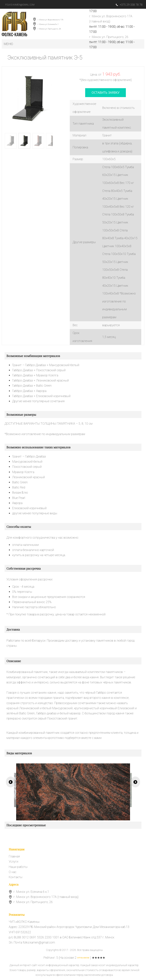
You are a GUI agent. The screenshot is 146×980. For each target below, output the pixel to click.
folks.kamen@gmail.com (20, 5)
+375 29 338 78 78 (129, 5)
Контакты (16, 877)
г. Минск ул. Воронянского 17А (50, 20)
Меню (8, 44)
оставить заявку (106, 93)
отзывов (83, 958)
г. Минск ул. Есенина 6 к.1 (48, 24)
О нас (13, 872)
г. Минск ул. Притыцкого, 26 (49, 29)
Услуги (13, 862)
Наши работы (18, 867)
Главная (14, 856)
